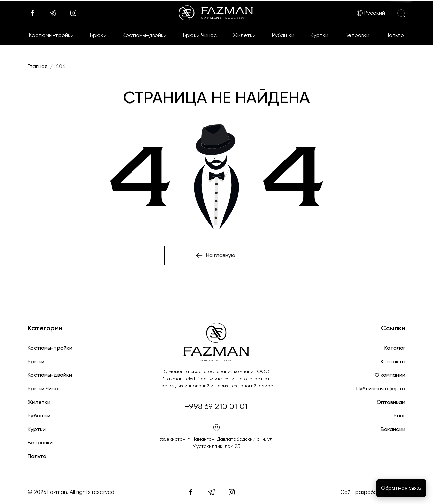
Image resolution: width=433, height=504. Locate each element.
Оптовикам (391, 402)
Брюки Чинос (200, 35)
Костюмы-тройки (51, 35)
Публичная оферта (381, 388)
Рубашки (283, 35)
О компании (390, 375)
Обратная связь (401, 488)
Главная (38, 66)
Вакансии (393, 429)
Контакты (393, 361)
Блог (400, 416)
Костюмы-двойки (145, 35)
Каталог (395, 348)
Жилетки (244, 35)
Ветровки (357, 35)
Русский (371, 13)
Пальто (395, 35)
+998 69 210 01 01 (216, 406)
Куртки (320, 35)
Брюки (98, 35)
